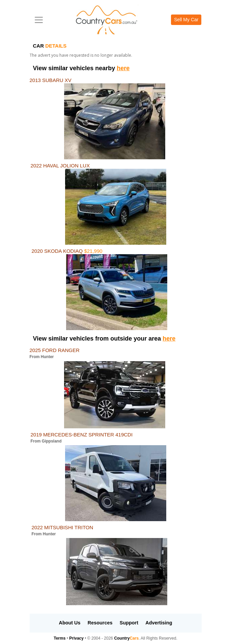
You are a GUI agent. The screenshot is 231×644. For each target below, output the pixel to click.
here (123, 68)
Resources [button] (100, 623)
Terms (60, 638)
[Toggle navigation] (39, 20)
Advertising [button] (159, 623)
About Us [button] (70, 623)
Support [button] (129, 623)
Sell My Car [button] (186, 20)
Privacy (76, 638)
